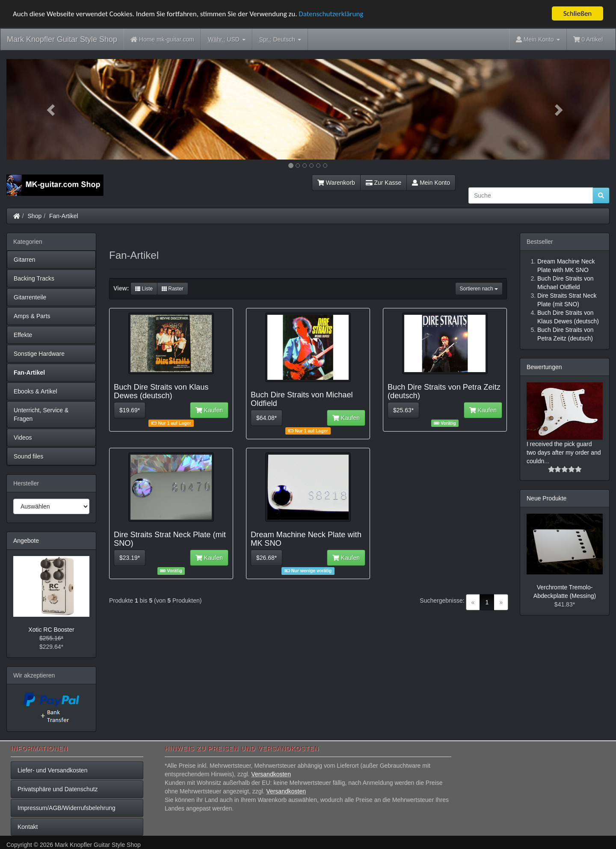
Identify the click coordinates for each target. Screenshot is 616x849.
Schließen (578, 13)
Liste (144, 289)
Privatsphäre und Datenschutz (58, 789)
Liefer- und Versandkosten (52, 770)
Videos (23, 438)
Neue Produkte (546, 498)
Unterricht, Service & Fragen (41, 414)
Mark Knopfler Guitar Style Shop (62, 39)
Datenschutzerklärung (331, 13)
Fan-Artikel (64, 216)
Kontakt (28, 827)
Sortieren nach (479, 289)
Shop (35, 216)
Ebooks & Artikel (36, 391)
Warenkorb (336, 183)
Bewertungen (544, 367)
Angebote (26, 541)
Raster (173, 289)
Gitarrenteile (30, 297)
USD (227, 40)
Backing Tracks (34, 278)
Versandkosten (271, 774)
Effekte (23, 335)
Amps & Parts (32, 316)
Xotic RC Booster (51, 630)
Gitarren (25, 260)
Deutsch (280, 40)
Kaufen (209, 410)
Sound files (28, 456)
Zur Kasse (384, 183)
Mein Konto (431, 183)
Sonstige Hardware (39, 354)
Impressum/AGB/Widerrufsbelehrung (67, 808)
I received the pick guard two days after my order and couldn (564, 452)
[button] (52, 109)
